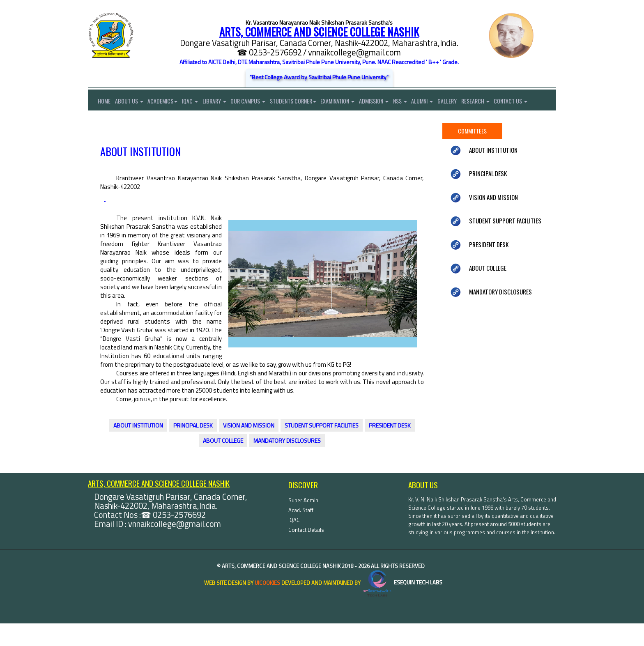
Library (221, 102)
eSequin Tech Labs (402, 605)
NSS (416, 102)
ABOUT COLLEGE (223, 463)
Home (99, 102)
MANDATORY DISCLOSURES (287, 463)
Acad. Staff (301, 533)
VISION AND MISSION (249, 448)
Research (497, 102)
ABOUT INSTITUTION (138, 448)
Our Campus (257, 102)
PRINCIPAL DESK (193, 448)
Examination (350, 102)
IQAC (195, 102)
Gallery (467, 102)
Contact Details (306, 552)
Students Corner (304, 102)
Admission (388, 102)
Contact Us (105, 123)
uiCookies (267, 605)
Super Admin (303, 523)
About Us (131, 102)
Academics (166, 102)
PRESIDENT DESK (390, 448)
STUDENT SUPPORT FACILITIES (322, 448)
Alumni (440, 102)
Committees (472, 153)
